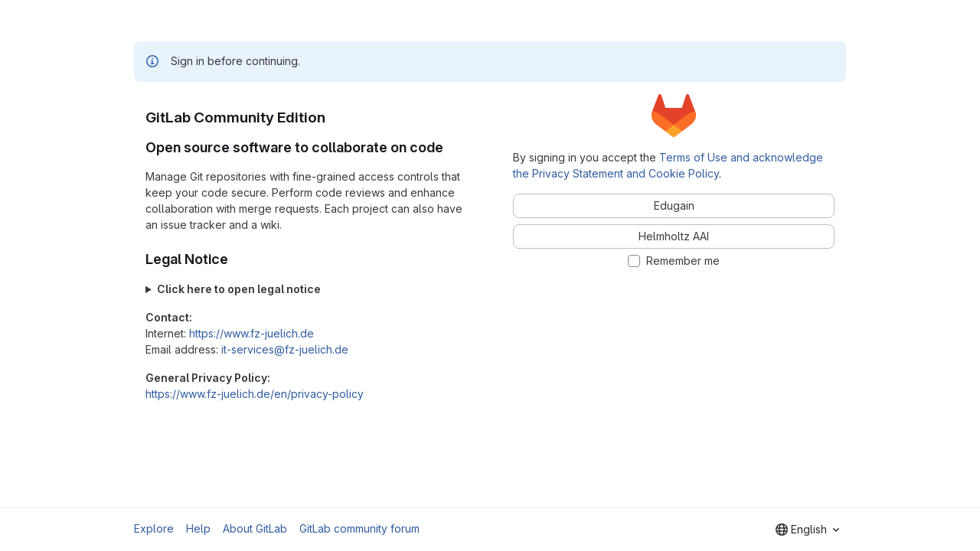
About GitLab (255, 528)
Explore (154, 528)
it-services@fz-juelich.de (285, 349)
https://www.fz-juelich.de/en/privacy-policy (255, 394)
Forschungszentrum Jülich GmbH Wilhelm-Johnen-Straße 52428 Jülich (306, 289)
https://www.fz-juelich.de (252, 333)
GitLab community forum (359, 528)
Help (198, 528)
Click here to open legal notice (239, 289)
